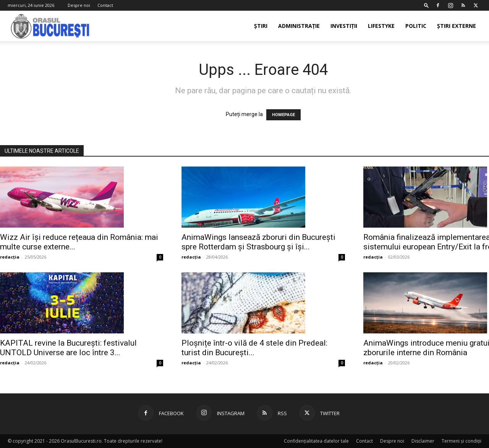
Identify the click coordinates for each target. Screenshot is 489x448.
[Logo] (50, 26)
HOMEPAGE (283, 115)
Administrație (299, 26)
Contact (105, 5)
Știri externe (457, 26)
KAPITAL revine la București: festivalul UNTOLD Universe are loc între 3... (68, 348)
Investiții (344, 26)
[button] (426, 5)
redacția (10, 257)
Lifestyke (381, 26)
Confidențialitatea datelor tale (316, 441)
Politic (416, 26)
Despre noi (79, 5)
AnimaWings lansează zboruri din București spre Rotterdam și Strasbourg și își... (258, 242)
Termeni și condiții (461, 441)
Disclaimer (423, 441)
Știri (261, 26)
